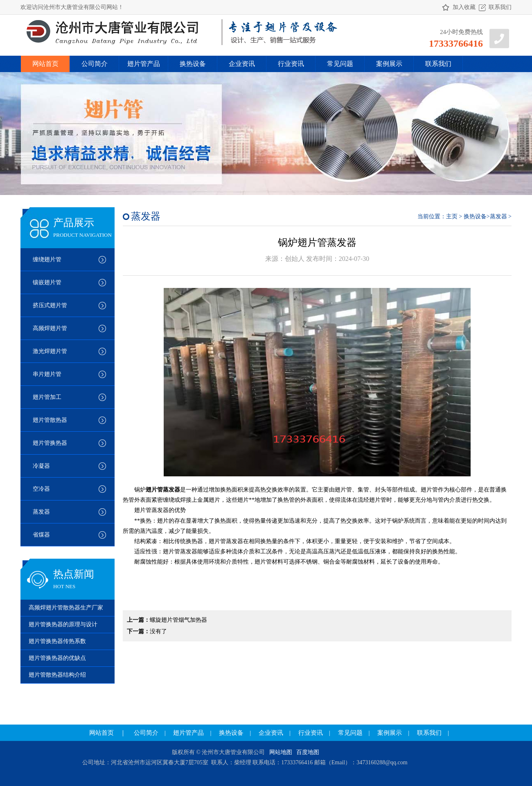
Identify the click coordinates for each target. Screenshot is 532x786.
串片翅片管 (47, 374)
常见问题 (340, 64)
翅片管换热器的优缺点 (57, 658)
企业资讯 (242, 64)
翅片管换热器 (50, 443)
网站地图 (281, 752)
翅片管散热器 (50, 420)
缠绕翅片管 (47, 259)
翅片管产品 (144, 64)
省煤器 (41, 535)
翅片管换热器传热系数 (57, 641)
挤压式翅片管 (50, 305)
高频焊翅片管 (50, 328)
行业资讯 (291, 64)
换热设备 (193, 64)
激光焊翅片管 (50, 351)
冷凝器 (41, 466)
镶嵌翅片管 (47, 282)
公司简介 (95, 64)
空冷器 (41, 489)
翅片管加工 (47, 397)
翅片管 (343, 490)
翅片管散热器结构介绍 (57, 675)
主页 (452, 216)
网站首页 (45, 64)
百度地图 (308, 752)
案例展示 (389, 64)
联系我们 (500, 7)
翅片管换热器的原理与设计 (63, 624)
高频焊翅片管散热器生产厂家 (66, 608)
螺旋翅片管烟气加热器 (178, 620)
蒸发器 (41, 512)
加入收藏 (464, 7)
